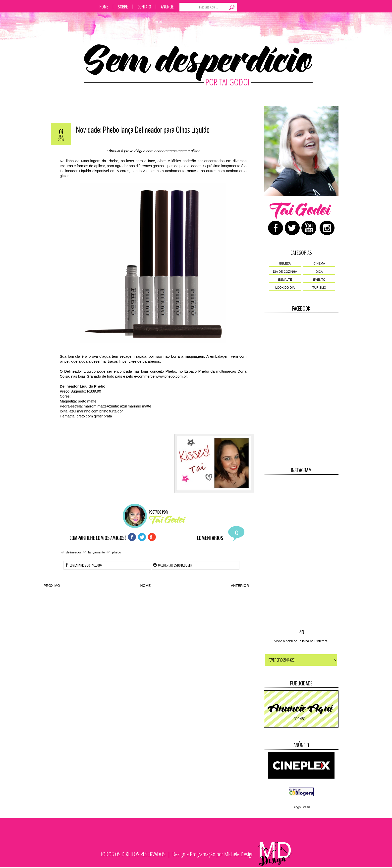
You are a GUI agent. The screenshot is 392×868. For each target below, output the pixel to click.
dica (319, 272)
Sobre (123, 7)
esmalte (285, 280)
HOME (145, 586)
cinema (319, 264)
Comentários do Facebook (84, 565)
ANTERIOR (240, 586)
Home (104, 7)
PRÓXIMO (52, 586)
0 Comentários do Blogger (173, 565)
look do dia (285, 288)
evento (319, 280)
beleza (285, 264)
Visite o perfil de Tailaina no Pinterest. (301, 641)
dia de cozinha (285, 272)
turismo (319, 288)
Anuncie (167, 7)
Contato (144, 7)
